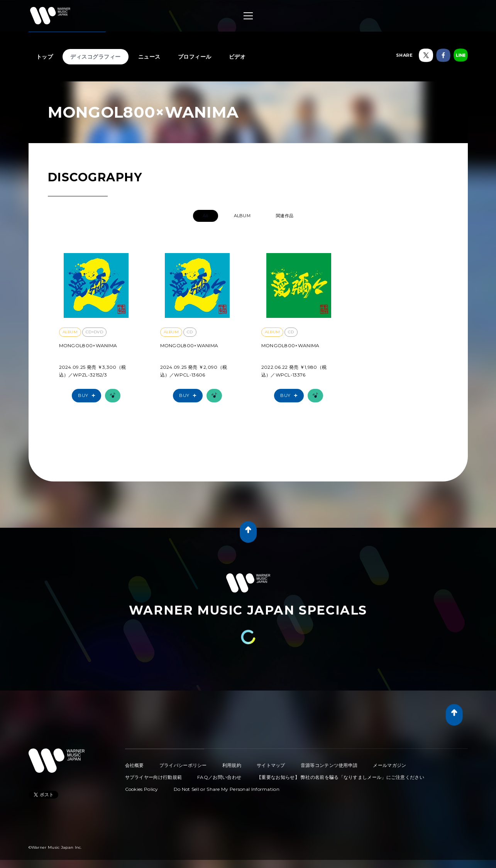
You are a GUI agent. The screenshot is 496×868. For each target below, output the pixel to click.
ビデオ (237, 57)
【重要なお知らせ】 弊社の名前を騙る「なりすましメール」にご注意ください (340, 777)
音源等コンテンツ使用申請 (329, 765)
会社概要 (135, 765)
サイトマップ (271, 765)
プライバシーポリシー (183, 765)
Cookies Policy (142, 789)
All (206, 216)
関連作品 (285, 216)
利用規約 (232, 765)
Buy (88, 396)
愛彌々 (270, 356)
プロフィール (195, 57)
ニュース (149, 57)
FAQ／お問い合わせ (219, 777)
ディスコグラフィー (96, 57)
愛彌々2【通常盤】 (184, 356)
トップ (45, 57)
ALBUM (242, 216)
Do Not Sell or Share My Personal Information (227, 789)
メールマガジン (389, 765)
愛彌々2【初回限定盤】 (88, 356)
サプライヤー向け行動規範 (154, 777)
